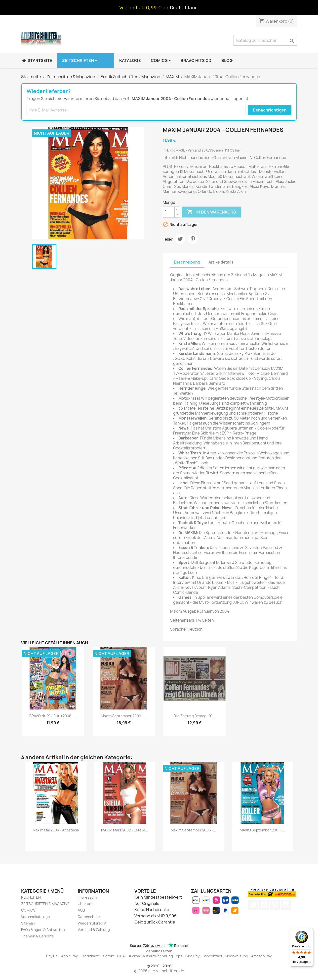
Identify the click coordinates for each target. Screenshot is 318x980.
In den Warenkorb (212, 212)
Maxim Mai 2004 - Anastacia (56, 830)
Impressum (87, 897)
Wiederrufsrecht (92, 923)
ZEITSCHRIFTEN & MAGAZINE (45, 904)
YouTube (264, 905)
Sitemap (28, 923)
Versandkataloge (36, 917)
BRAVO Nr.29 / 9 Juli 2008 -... (53, 716)
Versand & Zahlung (94, 930)
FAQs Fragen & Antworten (43, 930)
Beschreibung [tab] (187, 262)
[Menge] (169, 212)
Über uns (86, 904)
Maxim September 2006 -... (124, 716)
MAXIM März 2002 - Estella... (125, 830)
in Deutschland (181, 7)
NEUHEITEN (31, 897)
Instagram (286, 905)
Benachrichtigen (270, 110)
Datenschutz (89, 917)
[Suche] (265, 40)
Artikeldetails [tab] (221, 262)
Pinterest (193, 239)
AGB (81, 910)
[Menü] (310, 931)
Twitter (253, 905)
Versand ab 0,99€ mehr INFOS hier (215, 150)
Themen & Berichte (38, 936)
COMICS (28, 910)
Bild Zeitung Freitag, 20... (195, 716)
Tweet (180, 239)
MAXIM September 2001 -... (262, 830)
